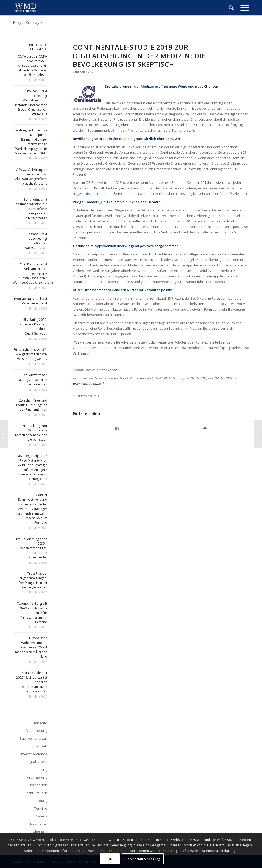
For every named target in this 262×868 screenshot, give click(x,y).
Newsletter (39, 824)
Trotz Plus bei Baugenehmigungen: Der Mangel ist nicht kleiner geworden (32, 580)
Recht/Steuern (36, 793)
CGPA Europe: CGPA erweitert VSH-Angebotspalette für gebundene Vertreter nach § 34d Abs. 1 (32, 66)
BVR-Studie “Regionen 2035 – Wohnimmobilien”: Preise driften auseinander (32, 548)
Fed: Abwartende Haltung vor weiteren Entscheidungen (32, 380)
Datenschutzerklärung (143, 859)
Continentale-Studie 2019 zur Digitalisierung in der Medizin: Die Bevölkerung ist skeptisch (139, 56)
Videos (42, 816)
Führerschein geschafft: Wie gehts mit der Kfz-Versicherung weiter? (30, 354)
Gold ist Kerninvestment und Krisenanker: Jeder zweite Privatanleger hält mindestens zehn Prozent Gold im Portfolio (32, 509)
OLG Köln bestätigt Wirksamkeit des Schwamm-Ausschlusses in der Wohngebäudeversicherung (33, 273)
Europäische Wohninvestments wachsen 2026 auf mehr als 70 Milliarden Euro (31, 647)
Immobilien (39, 785)
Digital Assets (37, 762)
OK (110, 859)
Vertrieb (41, 746)
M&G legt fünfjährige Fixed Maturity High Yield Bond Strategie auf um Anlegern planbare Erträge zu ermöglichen (32, 467)
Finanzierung (37, 777)
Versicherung (83, 72)
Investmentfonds (34, 754)
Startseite (40, 723)
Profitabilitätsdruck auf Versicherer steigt (31, 301)
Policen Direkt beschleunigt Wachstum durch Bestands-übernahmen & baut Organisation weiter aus (30, 103)
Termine (41, 808)
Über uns (40, 832)
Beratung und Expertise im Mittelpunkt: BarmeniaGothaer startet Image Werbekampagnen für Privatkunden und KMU (30, 142)
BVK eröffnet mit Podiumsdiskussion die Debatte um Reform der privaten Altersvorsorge (30, 209)
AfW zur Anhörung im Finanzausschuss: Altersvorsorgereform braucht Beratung (31, 176)
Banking (41, 770)
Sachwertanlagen (33, 738)
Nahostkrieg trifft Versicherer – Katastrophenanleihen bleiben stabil (31, 433)
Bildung (41, 801)
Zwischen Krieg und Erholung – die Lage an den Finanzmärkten (31, 405)
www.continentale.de (89, 384)
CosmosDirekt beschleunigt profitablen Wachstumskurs (36, 241)
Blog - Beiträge (27, 23)
